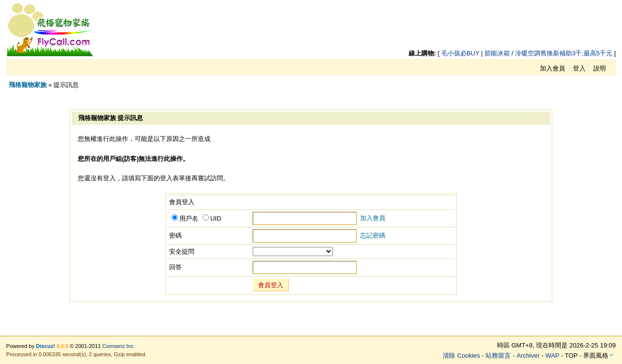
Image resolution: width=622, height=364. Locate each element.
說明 (600, 68)
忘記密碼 (373, 235)
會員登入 (271, 285)
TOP (571, 355)
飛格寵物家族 (28, 85)
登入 (579, 68)
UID (212, 218)
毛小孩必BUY (460, 53)
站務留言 (498, 355)
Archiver (528, 355)
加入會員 (553, 68)
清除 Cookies (461, 355)
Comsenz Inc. (119, 346)
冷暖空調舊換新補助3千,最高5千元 (564, 53)
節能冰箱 (497, 53)
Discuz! (45, 346)
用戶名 (185, 218)
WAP (552, 355)
